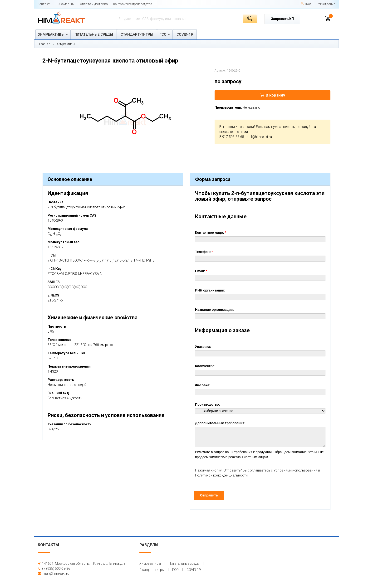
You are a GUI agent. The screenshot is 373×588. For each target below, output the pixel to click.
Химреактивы (51, 34)
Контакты (45, 4)
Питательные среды (94, 34)
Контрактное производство (133, 4)
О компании (66, 4)
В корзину (273, 95)
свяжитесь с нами (234, 132)
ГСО (163, 34)
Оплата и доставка (94, 4)
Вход (306, 4)
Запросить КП (282, 19)
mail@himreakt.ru (259, 137)
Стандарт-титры (137, 34)
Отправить (209, 495)
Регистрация (326, 4)
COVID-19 (185, 34)
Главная (45, 44)
